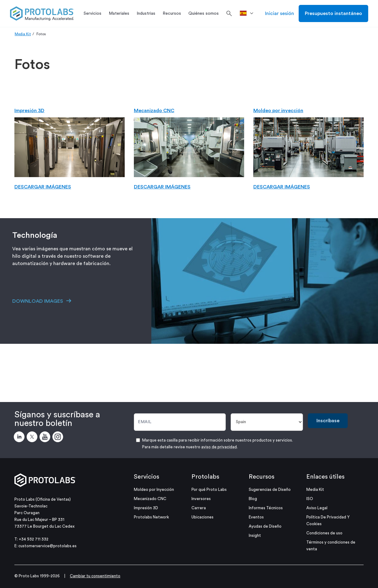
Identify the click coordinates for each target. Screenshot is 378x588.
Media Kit (23, 34)
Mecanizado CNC (154, 111)
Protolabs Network (151, 517)
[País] (267, 422)
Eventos (256, 517)
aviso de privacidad (219, 447)
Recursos (262, 477)
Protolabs (205, 477)
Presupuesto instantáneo (333, 13)
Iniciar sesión (280, 13)
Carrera (199, 508)
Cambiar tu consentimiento (95, 576)
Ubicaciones (202, 517)
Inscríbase (328, 421)
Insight (255, 535)
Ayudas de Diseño (265, 526)
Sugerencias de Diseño (270, 489)
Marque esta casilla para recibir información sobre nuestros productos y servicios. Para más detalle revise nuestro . (217, 444)
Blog (253, 499)
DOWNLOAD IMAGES (38, 301)
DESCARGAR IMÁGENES (43, 187)
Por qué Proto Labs (209, 489)
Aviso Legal (317, 508)
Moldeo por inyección (278, 111)
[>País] (249, 13)
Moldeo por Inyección (154, 489)
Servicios (147, 477)
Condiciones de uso (324, 533)
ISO (310, 499)
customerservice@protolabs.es (47, 546)
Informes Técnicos (266, 508)
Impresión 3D (29, 111)
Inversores (201, 499)
